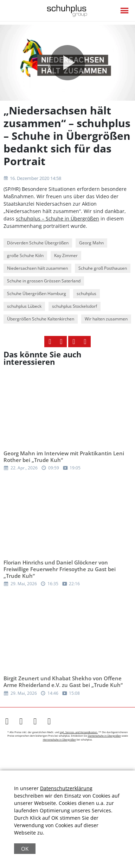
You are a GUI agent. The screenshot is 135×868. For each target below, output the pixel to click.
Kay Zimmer (66, 255)
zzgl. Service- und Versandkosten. (79, 732)
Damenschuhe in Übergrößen (104, 736)
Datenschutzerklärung (66, 788)
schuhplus (86, 294)
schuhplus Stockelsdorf (75, 306)
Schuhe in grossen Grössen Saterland (44, 281)
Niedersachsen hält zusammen (37, 268)
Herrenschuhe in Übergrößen (59, 740)
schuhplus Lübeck (24, 306)
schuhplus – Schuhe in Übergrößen (57, 218)
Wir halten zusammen (106, 319)
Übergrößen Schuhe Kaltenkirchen (41, 319)
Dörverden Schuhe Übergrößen (38, 243)
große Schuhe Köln (25, 255)
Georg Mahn (91, 243)
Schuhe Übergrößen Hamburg (37, 294)
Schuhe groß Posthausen (103, 268)
